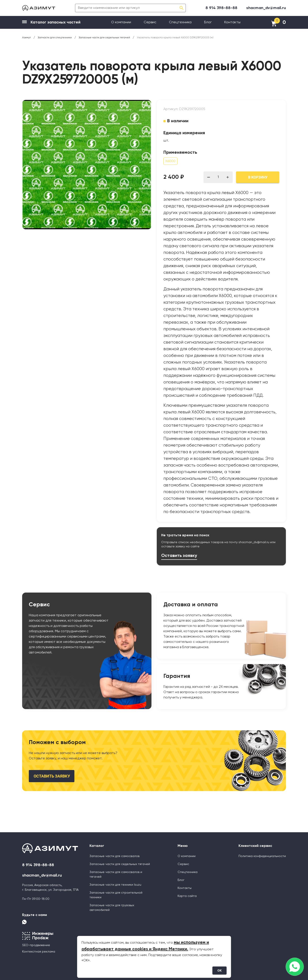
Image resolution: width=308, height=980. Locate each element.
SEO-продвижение (36, 945)
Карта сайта (187, 896)
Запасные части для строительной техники (116, 895)
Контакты (232, 22)
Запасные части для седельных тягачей (120, 864)
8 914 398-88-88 (221, 8)
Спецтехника (180, 22)
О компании (121, 22)
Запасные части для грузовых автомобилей (112, 908)
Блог (208, 22)
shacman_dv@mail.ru (266, 8)
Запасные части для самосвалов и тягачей (116, 874)
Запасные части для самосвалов (114, 856)
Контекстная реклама (39, 952)
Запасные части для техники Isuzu (115, 885)
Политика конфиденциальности (262, 856)
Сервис (150, 22)
